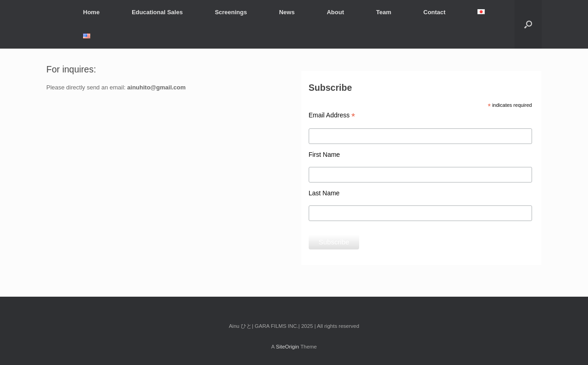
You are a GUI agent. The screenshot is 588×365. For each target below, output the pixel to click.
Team (384, 12)
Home (91, 12)
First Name (324, 155)
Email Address (332, 115)
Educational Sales (157, 12)
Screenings (231, 12)
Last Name (324, 193)
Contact (434, 12)
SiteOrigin (287, 347)
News (287, 12)
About (335, 12)
